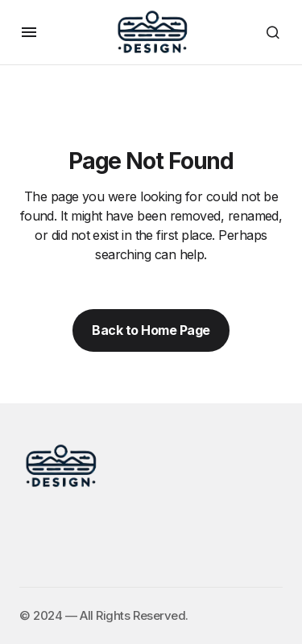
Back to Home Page (151, 330)
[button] (29, 32)
